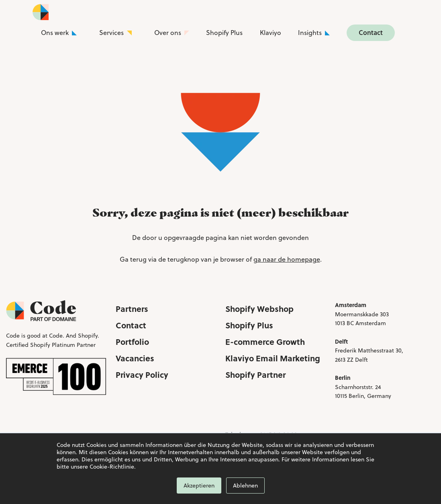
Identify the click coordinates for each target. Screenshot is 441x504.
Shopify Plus (224, 33)
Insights (310, 33)
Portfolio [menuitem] (132, 341)
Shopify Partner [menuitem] (255, 374)
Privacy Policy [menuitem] (142, 374)
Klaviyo (271, 33)
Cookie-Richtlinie (112, 467)
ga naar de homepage (287, 259)
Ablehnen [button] (245, 486)
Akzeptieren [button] (199, 486)
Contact (371, 32)
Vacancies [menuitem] (135, 358)
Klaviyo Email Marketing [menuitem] (273, 358)
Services (111, 33)
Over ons (168, 33)
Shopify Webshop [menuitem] (259, 308)
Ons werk (55, 33)
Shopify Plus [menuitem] (249, 325)
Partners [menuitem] (132, 308)
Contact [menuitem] (131, 325)
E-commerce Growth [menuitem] (265, 341)
